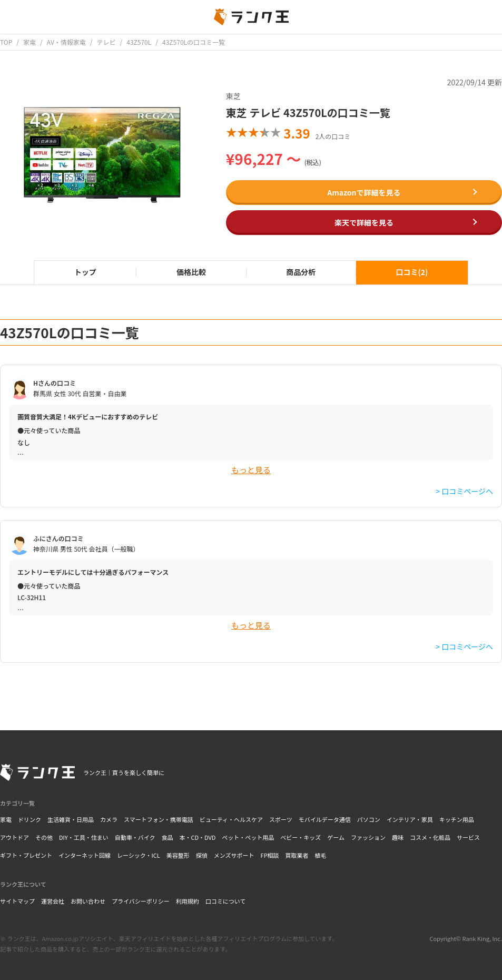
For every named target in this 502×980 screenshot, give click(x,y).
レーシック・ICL (139, 855)
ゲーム (336, 837)
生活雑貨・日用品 (71, 819)
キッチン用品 (457, 819)
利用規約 (188, 901)
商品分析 (301, 272)
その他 (44, 837)
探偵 (202, 855)
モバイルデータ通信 (325, 819)
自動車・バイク (135, 837)
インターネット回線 (85, 855)
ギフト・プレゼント (26, 855)
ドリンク (29, 819)
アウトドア (14, 837)
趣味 (398, 837)
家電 (6, 819)
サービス (468, 837)
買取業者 (297, 855)
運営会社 (53, 901)
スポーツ (281, 819)
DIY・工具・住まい (84, 837)
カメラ (109, 819)
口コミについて (226, 901)
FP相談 (270, 855)
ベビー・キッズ (301, 837)
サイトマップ (17, 901)
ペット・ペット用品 (248, 837)
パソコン (369, 819)
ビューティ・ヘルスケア (231, 819)
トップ (85, 272)
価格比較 (191, 272)
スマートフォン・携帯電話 (159, 819)
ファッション (368, 837)
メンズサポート (234, 855)
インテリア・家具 (410, 819)
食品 (167, 837)
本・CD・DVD (197, 837)
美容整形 (178, 855)
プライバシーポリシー (141, 901)
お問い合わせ (88, 901)
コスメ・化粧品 (430, 837)
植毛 (321, 855)
